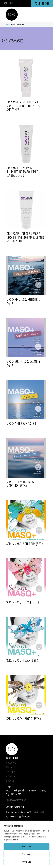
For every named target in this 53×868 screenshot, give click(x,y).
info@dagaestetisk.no (16, 800)
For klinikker (42, 3)
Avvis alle (27, 862)
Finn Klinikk (10, 772)
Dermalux (10, 781)
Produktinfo (11, 763)
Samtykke (26, 854)
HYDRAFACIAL (10, 767)
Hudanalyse (10, 776)
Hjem (7, 24)
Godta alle (26, 846)
